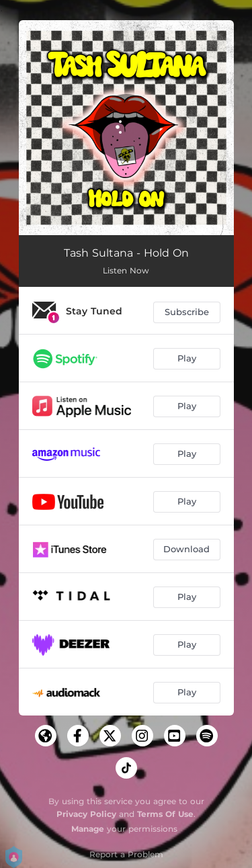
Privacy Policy (86, 814)
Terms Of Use (165, 814)
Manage (88, 829)
